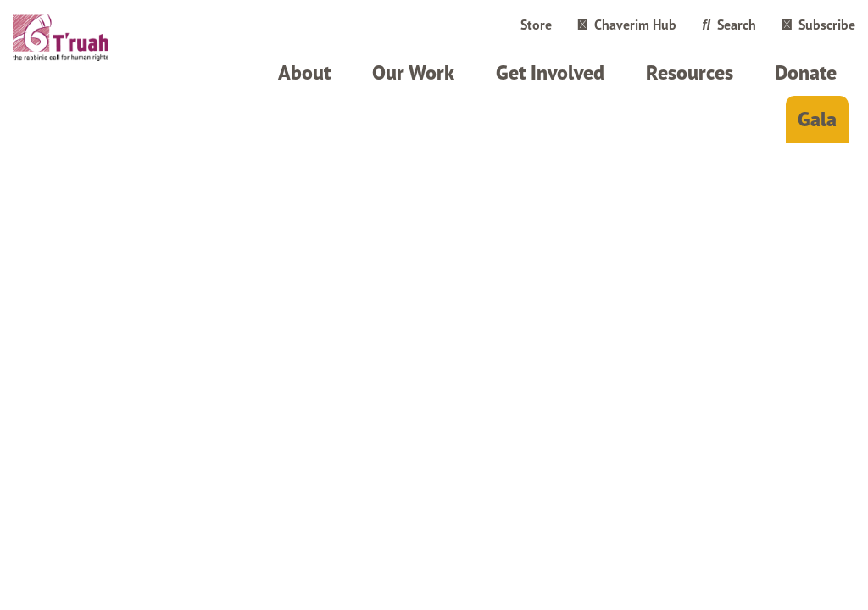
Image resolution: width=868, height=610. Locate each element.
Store (536, 25)
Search (729, 25)
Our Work (413, 72)
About (304, 72)
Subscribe (818, 25)
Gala (817, 119)
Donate (806, 72)
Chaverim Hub (627, 25)
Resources (690, 72)
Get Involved (550, 72)
